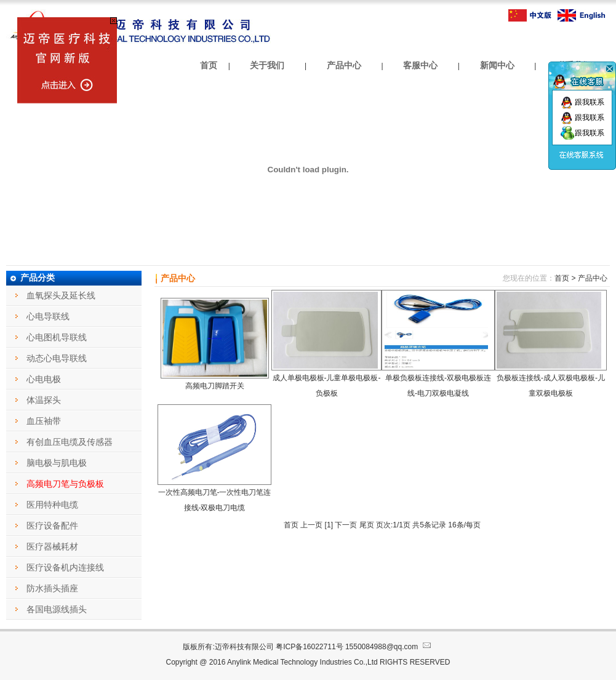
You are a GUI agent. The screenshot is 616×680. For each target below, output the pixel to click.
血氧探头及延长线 (61, 295)
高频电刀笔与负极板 (65, 484)
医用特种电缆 (52, 505)
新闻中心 (497, 65)
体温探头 (44, 400)
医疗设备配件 (52, 526)
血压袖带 (44, 421)
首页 (209, 65)
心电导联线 (48, 316)
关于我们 (267, 65)
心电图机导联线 (57, 337)
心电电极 (44, 379)
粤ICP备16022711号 (309, 647)
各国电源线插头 (57, 609)
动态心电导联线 (57, 358)
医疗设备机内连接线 (65, 567)
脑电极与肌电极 (57, 463)
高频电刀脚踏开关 (215, 386)
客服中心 (420, 65)
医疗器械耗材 (52, 546)
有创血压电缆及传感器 (70, 442)
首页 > (565, 278)
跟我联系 (582, 102)
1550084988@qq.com (389, 647)
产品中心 (344, 65)
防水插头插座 (52, 588)
